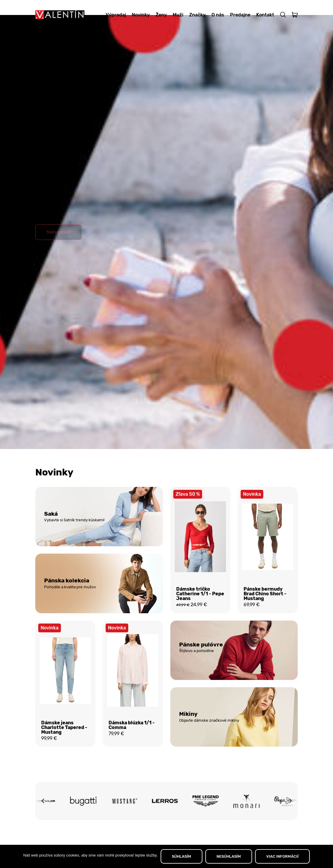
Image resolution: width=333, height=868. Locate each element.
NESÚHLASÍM (229, 856)
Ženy (161, 15)
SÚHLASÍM (182, 856)
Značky (197, 15)
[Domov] (60, 15)
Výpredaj (116, 15)
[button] (43, 818)
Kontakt (265, 15)
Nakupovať (59, 246)
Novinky (141, 15)
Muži (178, 15)
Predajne (240, 15)
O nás (218, 15)
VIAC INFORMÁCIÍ (282, 856)
